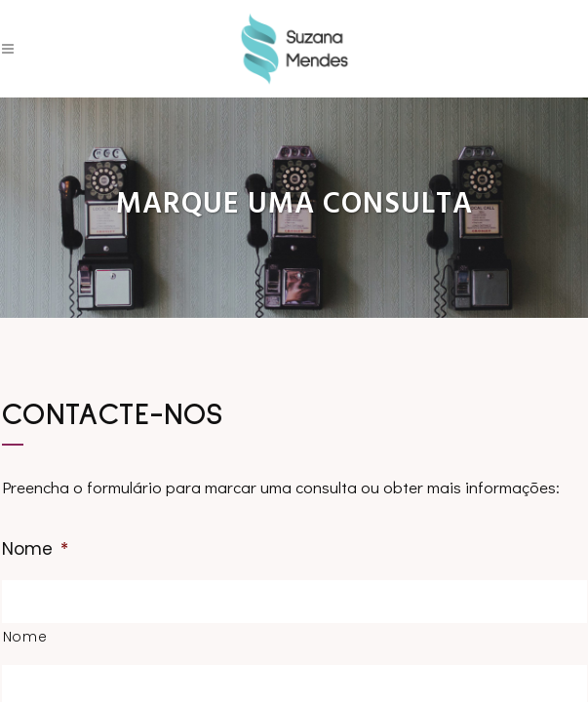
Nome (35, 549)
